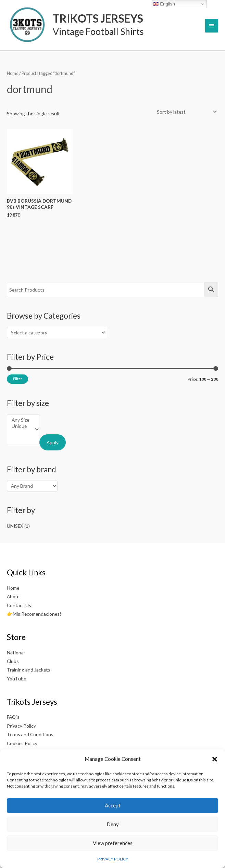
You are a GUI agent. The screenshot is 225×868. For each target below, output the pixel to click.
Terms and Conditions (30, 734)
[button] (215, 759)
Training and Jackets (29, 670)
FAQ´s (13, 717)
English (164, 4)
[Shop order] (186, 112)
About (14, 596)
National (16, 653)
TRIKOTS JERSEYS (98, 18)
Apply (53, 442)
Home (13, 73)
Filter (17, 379)
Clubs (13, 661)
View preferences (113, 843)
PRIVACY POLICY (113, 859)
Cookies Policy (22, 743)
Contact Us (19, 605)
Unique (20, 426)
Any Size (20, 420)
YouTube (16, 679)
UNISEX (15, 526)
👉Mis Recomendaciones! (34, 614)
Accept (113, 805)
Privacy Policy (21, 726)
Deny (113, 824)
